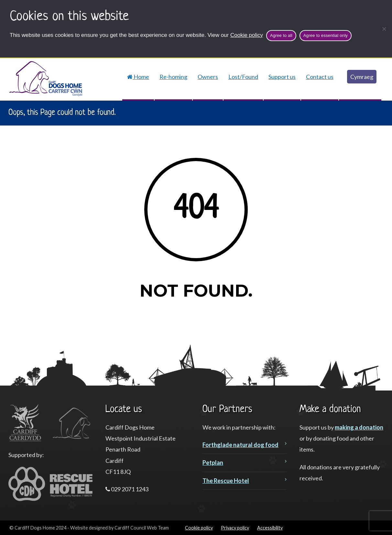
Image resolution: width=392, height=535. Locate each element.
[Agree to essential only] (384, 29)
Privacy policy (235, 528)
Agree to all (281, 35)
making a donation (359, 427)
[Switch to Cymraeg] (360, 77)
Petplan (213, 463)
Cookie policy (247, 35)
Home (138, 77)
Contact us (320, 77)
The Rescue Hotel (226, 481)
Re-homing (173, 77)
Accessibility (270, 528)
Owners (208, 77)
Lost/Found (243, 77)
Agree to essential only (326, 35)
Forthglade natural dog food (240, 445)
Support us (282, 77)
